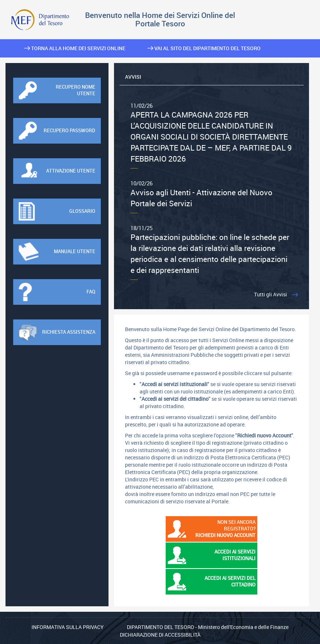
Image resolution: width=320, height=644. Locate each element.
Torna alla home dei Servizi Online (75, 48)
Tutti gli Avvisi (271, 294)
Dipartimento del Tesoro (161, 627)
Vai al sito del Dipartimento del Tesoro (204, 48)
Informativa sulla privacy (68, 627)
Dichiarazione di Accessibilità (160, 635)
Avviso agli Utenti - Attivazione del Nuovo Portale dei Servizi (212, 194)
